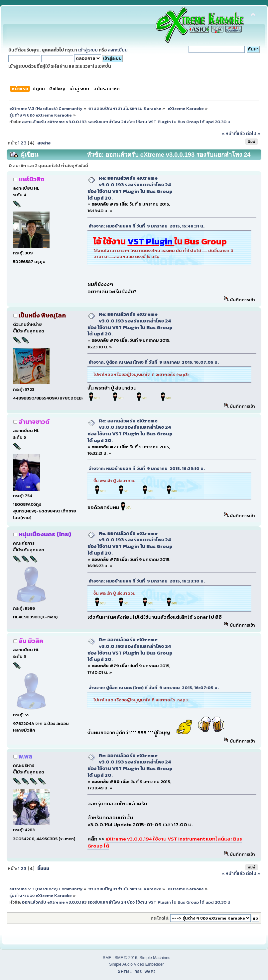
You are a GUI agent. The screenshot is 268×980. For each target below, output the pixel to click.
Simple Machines (155, 958)
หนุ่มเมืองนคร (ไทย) (45, 534)
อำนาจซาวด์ (34, 422)
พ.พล (26, 756)
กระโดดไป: (160, 918)
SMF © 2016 (126, 958)
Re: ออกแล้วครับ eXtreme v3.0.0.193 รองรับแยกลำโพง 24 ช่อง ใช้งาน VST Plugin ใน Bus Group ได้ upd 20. (130, 188)
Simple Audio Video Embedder (136, 964)
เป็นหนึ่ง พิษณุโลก (42, 315)
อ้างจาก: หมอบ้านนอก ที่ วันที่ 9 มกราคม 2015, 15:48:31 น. (147, 226)
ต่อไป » (253, 134)
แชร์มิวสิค (32, 179)
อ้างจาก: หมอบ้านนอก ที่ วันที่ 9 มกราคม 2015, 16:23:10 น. (147, 468)
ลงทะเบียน (118, 50)
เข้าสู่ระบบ (88, 50)
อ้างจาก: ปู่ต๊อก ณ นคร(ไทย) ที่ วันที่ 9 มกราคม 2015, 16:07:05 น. (154, 362)
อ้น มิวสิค (31, 641)
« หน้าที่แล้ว (233, 134)
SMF (107, 958)
